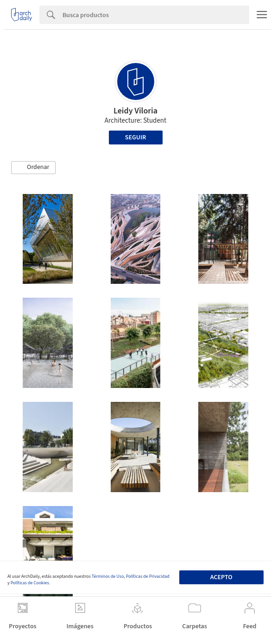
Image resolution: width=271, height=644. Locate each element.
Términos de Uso (108, 576)
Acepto (221, 577)
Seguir (135, 138)
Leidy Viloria (135, 111)
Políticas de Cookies (30, 583)
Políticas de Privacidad (148, 576)
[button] (33, 168)
